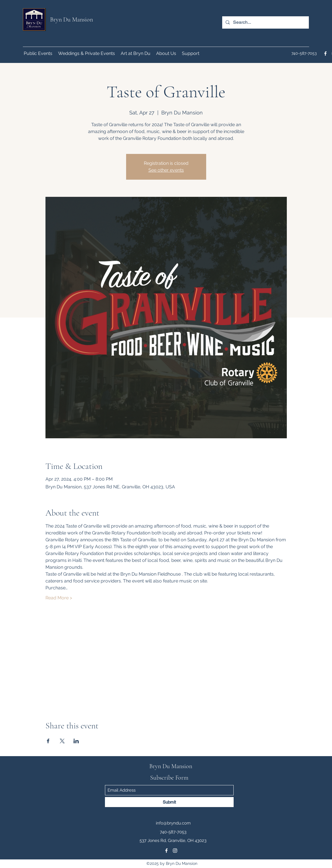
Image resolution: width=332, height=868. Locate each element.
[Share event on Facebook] (48, 741)
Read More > (59, 598)
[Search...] (265, 22)
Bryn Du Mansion (71, 19)
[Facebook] (325, 53)
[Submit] (169, 802)
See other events (166, 170)
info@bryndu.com (173, 823)
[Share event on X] (62, 741)
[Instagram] (175, 851)
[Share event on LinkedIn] (76, 741)
